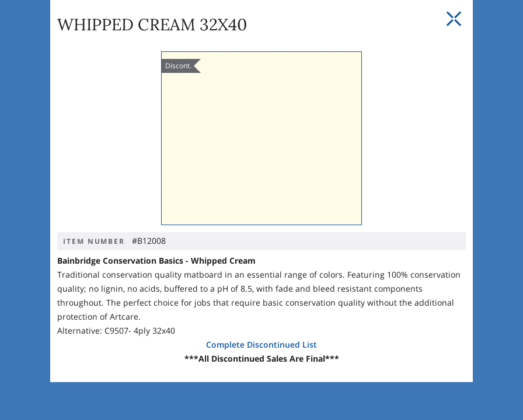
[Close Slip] (454, 58)
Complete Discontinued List (261, 344)
